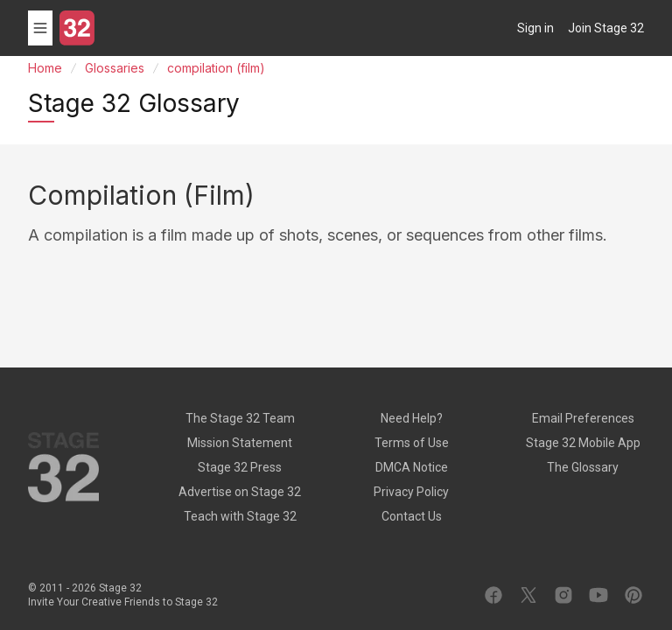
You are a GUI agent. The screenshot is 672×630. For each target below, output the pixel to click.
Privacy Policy (411, 492)
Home (45, 68)
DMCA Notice (412, 467)
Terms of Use (412, 443)
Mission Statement (240, 443)
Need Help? (412, 418)
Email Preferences (583, 418)
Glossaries (115, 68)
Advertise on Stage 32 (240, 492)
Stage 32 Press (240, 467)
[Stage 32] (77, 28)
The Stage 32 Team (240, 418)
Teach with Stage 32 (240, 516)
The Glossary (583, 467)
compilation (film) (216, 68)
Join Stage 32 (606, 28)
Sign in (535, 28)
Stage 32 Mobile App (583, 443)
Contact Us (412, 516)
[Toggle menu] (40, 28)
